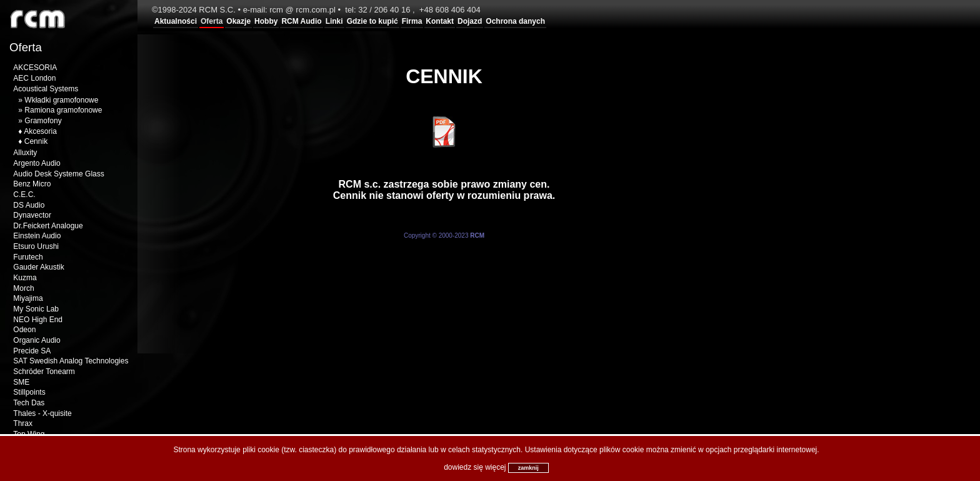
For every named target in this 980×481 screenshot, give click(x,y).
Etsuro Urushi (36, 246)
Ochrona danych (515, 21)
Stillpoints (29, 392)
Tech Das (29, 403)
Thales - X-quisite (42, 413)
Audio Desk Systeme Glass (58, 174)
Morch (23, 288)
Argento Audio (37, 163)
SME (21, 382)
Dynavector (32, 215)
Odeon (24, 330)
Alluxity (25, 153)
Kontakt (440, 21)
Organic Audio (37, 340)
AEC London (34, 78)
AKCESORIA (35, 68)
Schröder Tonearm (44, 372)
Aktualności (176, 21)
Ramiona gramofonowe (63, 110)
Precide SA (32, 351)
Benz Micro (32, 184)
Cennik (36, 141)
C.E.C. (24, 195)
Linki (334, 21)
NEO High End (38, 320)
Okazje (238, 21)
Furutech (28, 257)
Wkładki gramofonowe (61, 100)
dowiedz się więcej (475, 467)
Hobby (266, 21)
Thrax (23, 423)
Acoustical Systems (46, 89)
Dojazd (470, 21)
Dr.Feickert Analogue (48, 226)
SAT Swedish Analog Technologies (71, 361)
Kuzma (25, 278)
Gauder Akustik (38, 267)
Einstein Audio (37, 236)
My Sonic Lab (36, 309)
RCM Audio (301, 21)
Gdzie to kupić (372, 21)
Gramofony (43, 121)
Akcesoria (40, 131)
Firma (412, 21)
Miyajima (28, 298)
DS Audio (29, 205)
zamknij (528, 468)
